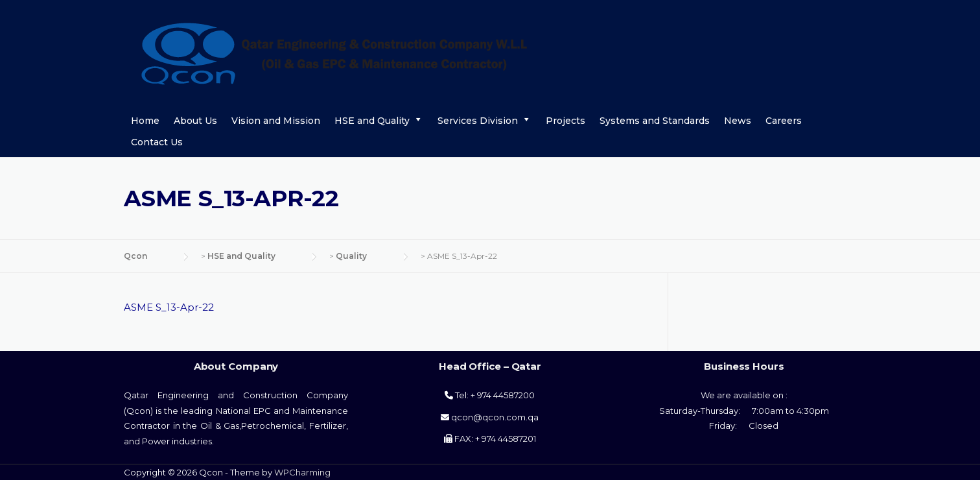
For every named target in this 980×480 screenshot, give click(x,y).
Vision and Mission (276, 121)
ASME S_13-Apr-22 (169, 307)
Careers (784, 121)
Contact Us (157, 142)
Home (145, 121)
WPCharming (302, 472)
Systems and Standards (655, 121)
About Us (195, 121)
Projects (566, 121)
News (738, 121)
